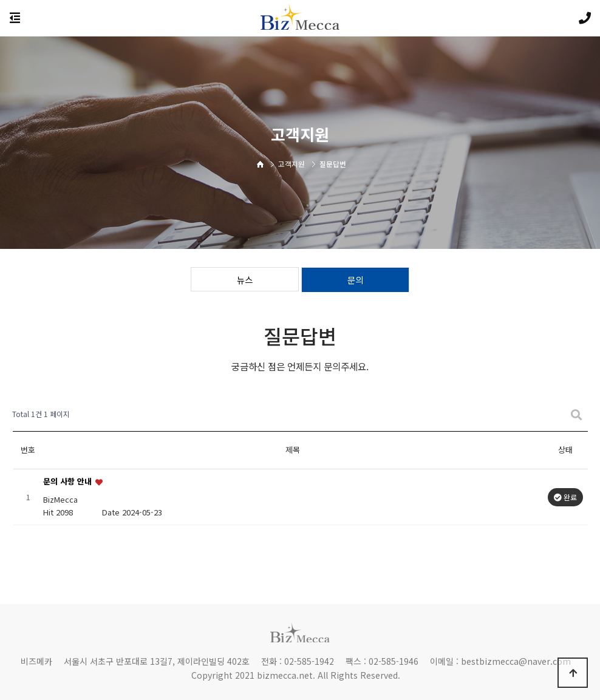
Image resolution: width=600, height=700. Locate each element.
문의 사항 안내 (69, 482)
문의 (355, 280)
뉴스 (245, 280)
